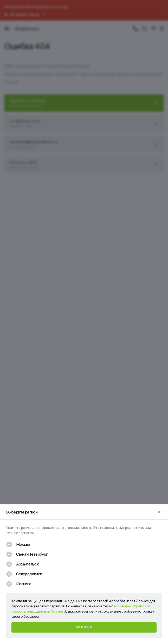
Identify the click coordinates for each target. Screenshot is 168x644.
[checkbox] (18, 544)
